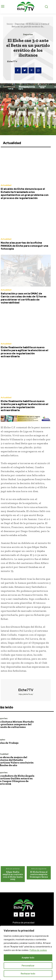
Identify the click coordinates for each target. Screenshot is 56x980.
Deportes (20, 24)
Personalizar (28, 966)
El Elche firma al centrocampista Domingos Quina (39, 874)
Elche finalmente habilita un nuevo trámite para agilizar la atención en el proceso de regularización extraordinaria (24, 352)
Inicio (10, 24)
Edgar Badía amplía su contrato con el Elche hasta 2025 (13, 876)
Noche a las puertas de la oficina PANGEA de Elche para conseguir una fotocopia (24, 246)
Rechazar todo (28, 974)
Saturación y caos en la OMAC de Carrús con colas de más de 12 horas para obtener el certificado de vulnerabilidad (24, 298)
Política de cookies (38, 950)
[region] (28, 953)
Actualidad (6, 185)
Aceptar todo (28, 958)
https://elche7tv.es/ (26, 694)
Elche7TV (12, 61)
